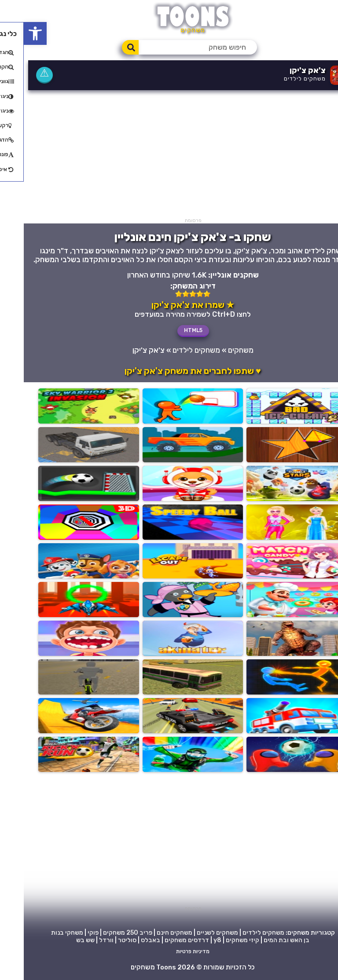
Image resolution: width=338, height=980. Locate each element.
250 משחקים (97, 933)
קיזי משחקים (219, 940)
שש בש (62, 940)
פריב (122, 933)
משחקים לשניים (194, 933)
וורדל (83, 940)
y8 (194, 940)
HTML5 (169, 330)
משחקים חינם (151, 933)
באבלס (127, 940)
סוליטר (103, 940)
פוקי (69, 933)
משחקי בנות (43, 933)
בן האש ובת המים (263, 940)
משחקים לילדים (281, 79)
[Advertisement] (169, 156)
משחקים (217, 350)
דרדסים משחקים (163, 940)
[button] (11, 33)
